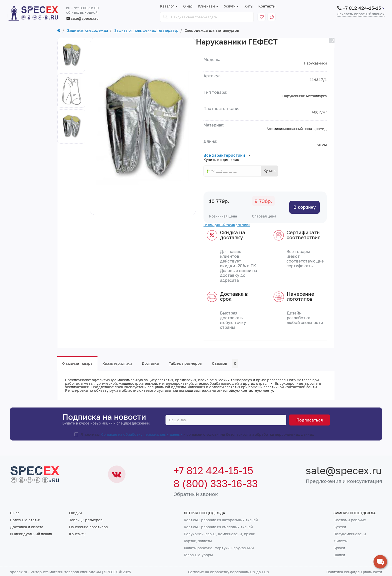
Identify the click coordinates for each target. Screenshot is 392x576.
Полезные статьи (25, 520)
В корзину (304, 207)
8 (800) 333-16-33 (216, 483)
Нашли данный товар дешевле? (227, 225)
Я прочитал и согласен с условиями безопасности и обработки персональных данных (197, 434)
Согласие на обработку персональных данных (142, 434)
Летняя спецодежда (204, 513)
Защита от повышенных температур (146, 30)
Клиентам (208, 6)
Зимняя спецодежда (355, 513)
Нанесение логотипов (88, 527)
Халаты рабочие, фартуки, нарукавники (219, 548)
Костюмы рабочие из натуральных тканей (221, 520)
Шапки (339, 555)
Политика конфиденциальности (354, 572)
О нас (188, 6)
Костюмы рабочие (350, 520)
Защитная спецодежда (87, 30)
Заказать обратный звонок (361, 14)
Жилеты (340, 541)
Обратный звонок (196, 494)
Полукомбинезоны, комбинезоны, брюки (219, 534)
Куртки (340, 527)
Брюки (339, 548)
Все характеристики (227, 155)
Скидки (75, 513)
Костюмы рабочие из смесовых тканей (218, 527)
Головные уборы (198, 555)
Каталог (167, 6)
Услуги (232, 6)
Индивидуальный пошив (31, 534)
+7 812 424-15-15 (362, 8)
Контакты (267, 6)
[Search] (165, 17)
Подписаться (310, 420)
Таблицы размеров (86, 520)
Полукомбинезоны (350, 534)
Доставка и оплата (27, 527)
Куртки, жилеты (198, 541)
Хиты (249, 6)
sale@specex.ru (82, 18)
